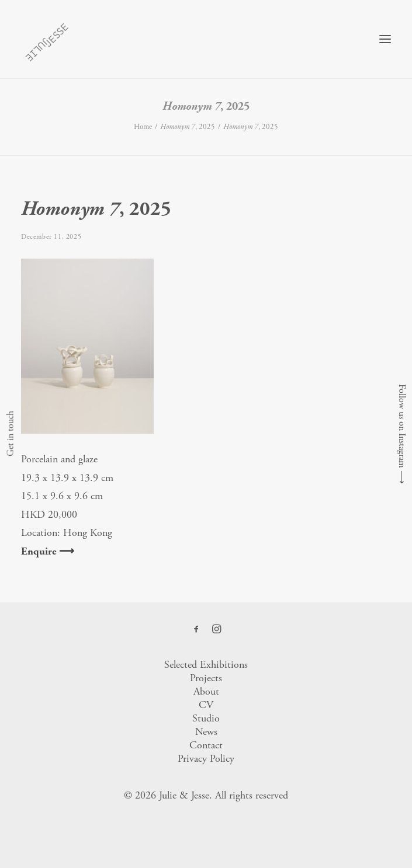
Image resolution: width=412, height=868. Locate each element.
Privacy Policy (206, 759)
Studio (206, 718)
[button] (385, 39)
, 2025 (188, 127)
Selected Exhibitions (206, 665)
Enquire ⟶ (48, 551)
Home (143, 127)
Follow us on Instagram (402, 426)
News (206, 732)
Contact (206, 745)
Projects (206, 678)
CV (206, 705)
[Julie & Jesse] (46, 39)
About (206, 691)
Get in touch (10, 434)
